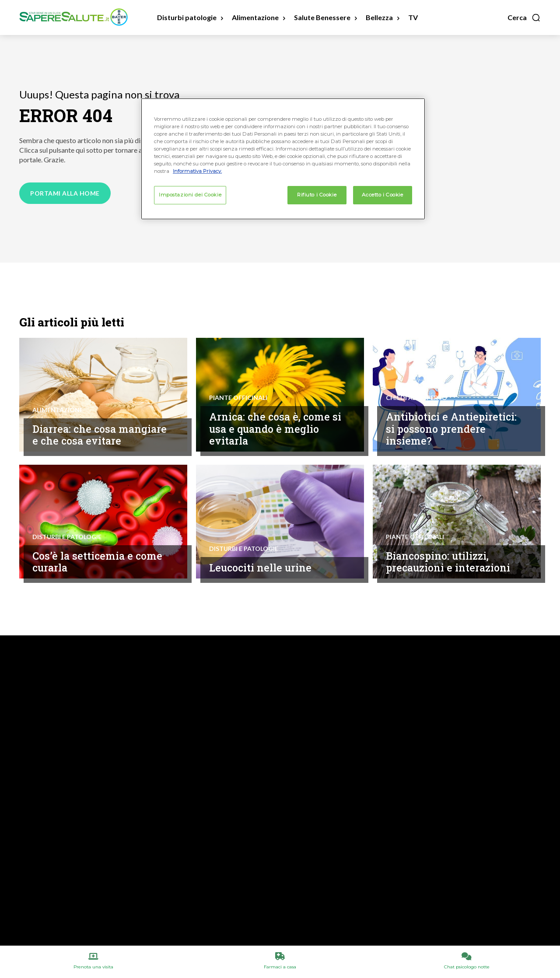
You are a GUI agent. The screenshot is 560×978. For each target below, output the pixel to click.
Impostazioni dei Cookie (190, 195)
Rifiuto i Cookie (317, 195)
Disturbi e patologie (67, 537)
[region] (283, 159)
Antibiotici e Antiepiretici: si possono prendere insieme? (451, 429)
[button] (524, 18)
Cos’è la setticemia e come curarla (97, 562)
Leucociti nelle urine (260, 568)
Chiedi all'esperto (416, 398)
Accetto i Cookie (382, 195)
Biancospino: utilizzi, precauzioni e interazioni (448, 562)
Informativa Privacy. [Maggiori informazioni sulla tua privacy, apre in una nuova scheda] (197, 171)
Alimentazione (58, 410)
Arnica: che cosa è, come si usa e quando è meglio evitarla (275, 429)
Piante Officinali (238, 398)
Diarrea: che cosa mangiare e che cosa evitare (100, 435)
